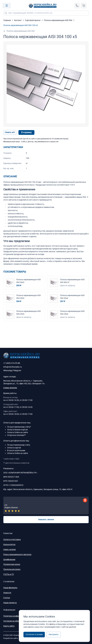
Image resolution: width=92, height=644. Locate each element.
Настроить (54, 634)
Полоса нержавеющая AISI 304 (19, 31)
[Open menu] (7, 6)
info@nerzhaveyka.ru (13, 367)
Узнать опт (10, 132)
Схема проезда (10, 388)
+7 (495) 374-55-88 (12, 363)
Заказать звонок (46, 519)
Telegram (17, 370)
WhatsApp (8, 370)
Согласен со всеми (34, 634)
